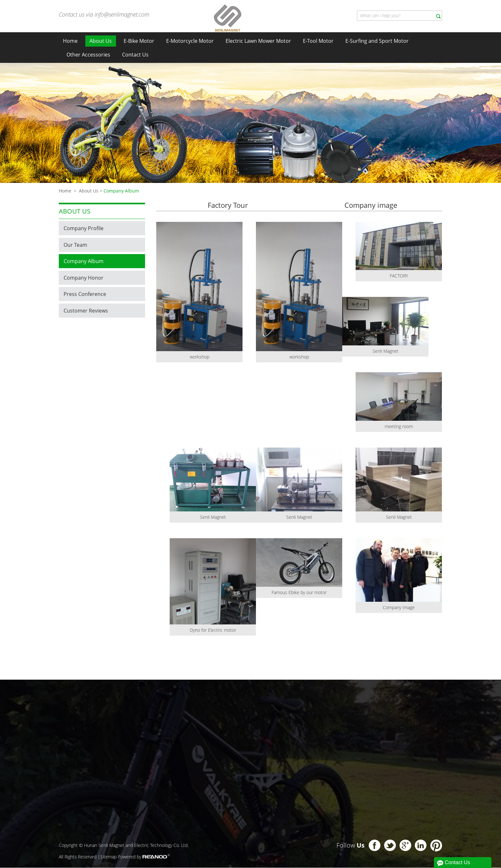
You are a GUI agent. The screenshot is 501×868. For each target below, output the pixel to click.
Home (70, 41)
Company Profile (84, 228)
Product (100, 701)
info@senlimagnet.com (122, 14)
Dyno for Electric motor (213, 630)
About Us (101, 41)
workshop (200, 357)
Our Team (75, 245)
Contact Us (135, 55)
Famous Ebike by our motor (299, 593)
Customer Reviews (86, 311)
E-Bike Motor (139, 41)
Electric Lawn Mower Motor (258, 41)
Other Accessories (88, 55)
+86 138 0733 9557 (398, 772)
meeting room (399, 427)
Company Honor (84, 278)
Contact (368, 694)
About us (75, 211)
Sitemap (108, 857)
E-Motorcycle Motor (190, 41)
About (263, 703)
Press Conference (85, 294)
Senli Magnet (385, 351)
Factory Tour (228, 205)
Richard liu (378, 745)
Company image (371, 205)
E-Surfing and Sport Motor (377, 41)
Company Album (121, 191)
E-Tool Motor (318, 41)
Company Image (399, 608)
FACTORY (399, 276)
